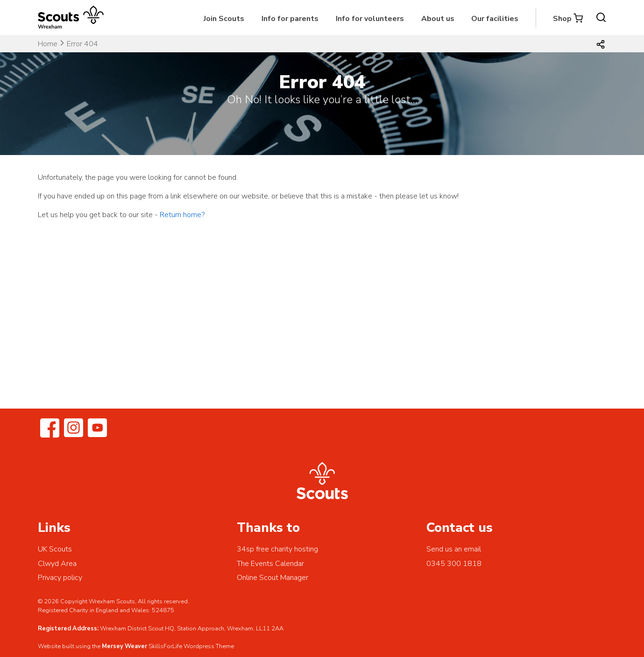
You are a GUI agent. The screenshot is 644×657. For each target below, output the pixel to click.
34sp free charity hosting (277, 549)
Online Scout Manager (272, 578)
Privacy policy (60, 578)
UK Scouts (55, 549)
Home (48, 44)
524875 (163, 610)
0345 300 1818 (454, 564)
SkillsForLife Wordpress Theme (191, 646)
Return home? (182, 215)
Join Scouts (224, 19)
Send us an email (454, 549)
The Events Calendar (270, 564)
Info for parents (290, 19)
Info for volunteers (370, 19)
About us (438, 19)
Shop (562, 19)
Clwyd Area (57, 564)
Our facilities (495, 19)
